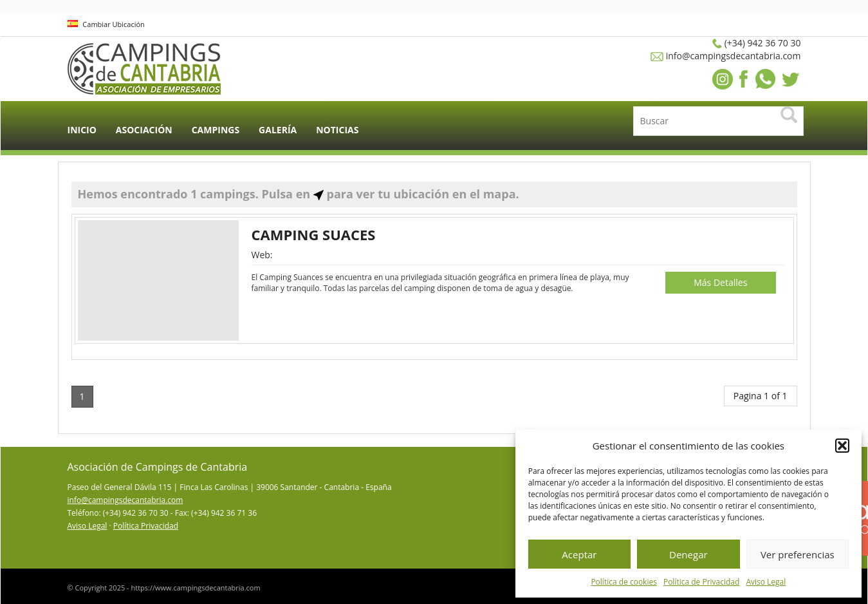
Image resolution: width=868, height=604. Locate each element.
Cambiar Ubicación (106, 24)
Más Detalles (720, 282)
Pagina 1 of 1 (761, 396)
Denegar (688, 554)
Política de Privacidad (701, 582)
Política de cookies (624, 582)
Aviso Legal (766, 582)
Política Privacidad (146, 526)
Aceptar (579, 554)
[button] (842, 446)
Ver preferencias (798, 554)
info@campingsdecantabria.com (125, 500)
